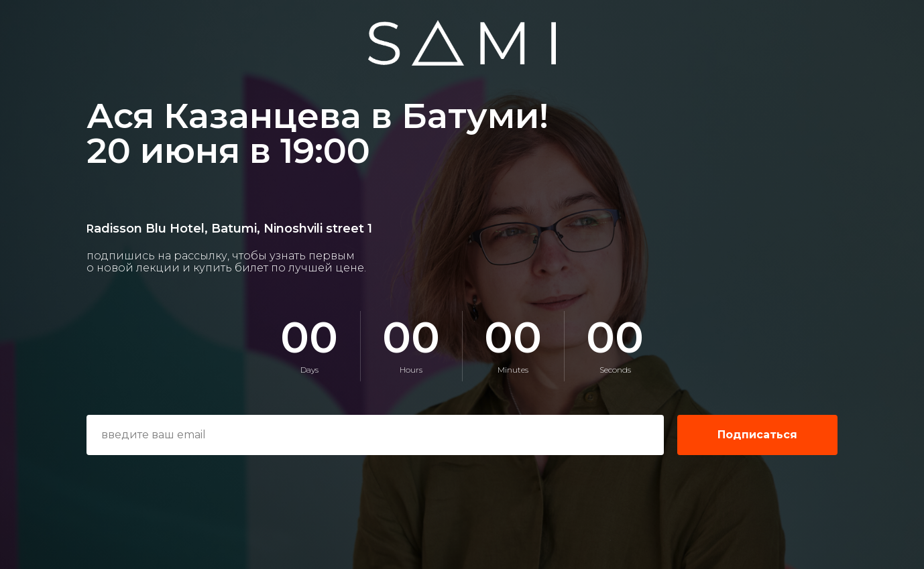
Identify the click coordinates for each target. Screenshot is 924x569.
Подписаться (757, 435)
